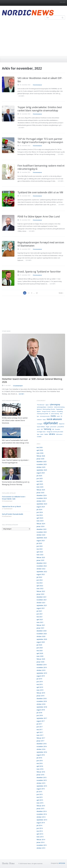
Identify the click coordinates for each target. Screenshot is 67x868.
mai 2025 (40, 481)
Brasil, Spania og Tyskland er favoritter (39, 272)
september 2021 (42, 605)
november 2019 (42, 668)
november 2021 (42, 600)
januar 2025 (40, 493)
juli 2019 (39, 679)
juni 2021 (40, 614)
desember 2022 (42, 563)
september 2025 (42, 470)
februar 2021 (41, 625)
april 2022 (40, 586)
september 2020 (42, 639)
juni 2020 (40, 648)
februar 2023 (41, 557)
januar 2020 (40, 662)
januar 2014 (40, 842)
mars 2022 (40, 589)
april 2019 (40, 687)
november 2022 (42, 566)
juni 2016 (40, 761)
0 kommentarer (37, 85)
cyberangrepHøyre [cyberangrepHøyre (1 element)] (42, 407)
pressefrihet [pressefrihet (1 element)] (61, 427)
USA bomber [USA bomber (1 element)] (59, 434)
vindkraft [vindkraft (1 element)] (39, 437)
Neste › (61, 293)
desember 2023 (42, 529)
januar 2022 (40, 594)
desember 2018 (42, 699)
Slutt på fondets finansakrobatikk (13, 514)
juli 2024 (39, 510)
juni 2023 (40, 546)
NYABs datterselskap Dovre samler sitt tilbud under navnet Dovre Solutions (15, 420)
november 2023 (42, 532)
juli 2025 (39, 476)
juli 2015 (39, 792)
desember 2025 (42, 462)
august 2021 (41, 608)
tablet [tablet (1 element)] (42, 434)
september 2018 (42, 707)
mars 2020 (40, 656)
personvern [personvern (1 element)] (53, 427)
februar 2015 (41, 806)
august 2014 (41, 823)
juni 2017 (40, 727)
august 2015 (41, 789)
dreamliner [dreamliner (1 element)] (50, 407)
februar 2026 (41, 456)
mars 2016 (40, 769)
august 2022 (41, 574)
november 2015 (42, 780)
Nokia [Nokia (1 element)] (44, 420)
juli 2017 (39, 724)
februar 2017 (41, 738)
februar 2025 (41, 490)
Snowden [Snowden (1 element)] (58, 429)
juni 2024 (40, 512)
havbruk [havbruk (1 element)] (54, 411)
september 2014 (42, 820)
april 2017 (40, 732)
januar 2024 (40, 526)
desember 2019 (42, 665)
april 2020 (40, 653)
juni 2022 (40, 580)
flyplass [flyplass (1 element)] (39, 411)
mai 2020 (40, 651)
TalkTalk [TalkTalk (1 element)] (46, 434)
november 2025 (42, 464)
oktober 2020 (41, 636)
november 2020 (42, 634)
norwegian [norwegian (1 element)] (40, 424)
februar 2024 (41, 524)
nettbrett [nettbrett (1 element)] (39, 420)
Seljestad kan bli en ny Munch (11, 507)
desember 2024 (42, 495)
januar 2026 (40, 459)
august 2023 (41, 541)
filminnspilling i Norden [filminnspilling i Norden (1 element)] (49, 409)
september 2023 (42, 538)
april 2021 (40, 620)
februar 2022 (41, 591)
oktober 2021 (41, 603)
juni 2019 (40, 682)
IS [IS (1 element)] (50, 414)
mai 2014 (40, 831)
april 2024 (40, 518)
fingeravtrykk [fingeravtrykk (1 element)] (59, 409)
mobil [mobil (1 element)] (58, 416)
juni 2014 (40, 828)
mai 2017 (40, 730)
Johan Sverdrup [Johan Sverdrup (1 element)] (55, 414)
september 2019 (42, 673)
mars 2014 (40, 837)
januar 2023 (40, 560)
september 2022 (42, 572)
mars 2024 (40, 521)
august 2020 (41, 642)
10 (37, 293)
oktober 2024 (41, 501)
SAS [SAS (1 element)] (53, 429)
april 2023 (40, 552)
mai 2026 (40, 447)
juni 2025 (40, 479)
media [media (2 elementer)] (53, 416)
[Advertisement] (33, 37)
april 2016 (40, 766)
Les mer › (22, 96)
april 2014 (40, 834)
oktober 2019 (41, 670)
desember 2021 (42, 597)
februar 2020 (41, 659)
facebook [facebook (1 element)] (39, 409)
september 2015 (42, 786)
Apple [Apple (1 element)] (47, 405)
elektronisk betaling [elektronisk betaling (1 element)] (59, 407)
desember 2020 (42, 631)
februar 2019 (41, 693)
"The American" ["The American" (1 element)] (41, 405)
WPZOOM (62, 863)
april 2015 (40, 800)
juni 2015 (40, 794)
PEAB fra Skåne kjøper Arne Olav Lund (39, 217)
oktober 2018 (41, 704)
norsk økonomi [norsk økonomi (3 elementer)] (54, 419)
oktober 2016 (41, 749)
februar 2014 (41, 840)
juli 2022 (39, 577)
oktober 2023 (41, 535)
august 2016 (41, 755)
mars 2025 (40, 487)
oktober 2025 (41, 467)
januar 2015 (40, 809)
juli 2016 (39, 758)
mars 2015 (40, 803)
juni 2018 (40, 715)
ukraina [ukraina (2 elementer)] (52, 434)
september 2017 (42, 718)
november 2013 (42, 845)
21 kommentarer (7, 509)
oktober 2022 (41, 569)
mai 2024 (40, 515)
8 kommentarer (7, 516)
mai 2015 (40, 797)
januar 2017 (40, 741)
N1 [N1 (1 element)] (62, 416)
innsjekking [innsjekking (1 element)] (60, 411)
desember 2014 (42, 811)
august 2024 (41, 507)
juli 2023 (39, 543)
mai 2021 (40, 617)
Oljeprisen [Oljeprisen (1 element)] (62, 424)
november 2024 (42, 498)
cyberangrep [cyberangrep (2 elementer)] (55, 405)
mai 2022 (40, 583)
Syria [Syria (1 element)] (38, 434)
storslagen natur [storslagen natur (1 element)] (41, 432)
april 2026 (40, 450)
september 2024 (42, 504)
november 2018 (42, 701)
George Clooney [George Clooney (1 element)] (46, 411)
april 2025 (40, 484)
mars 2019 (40, 690)
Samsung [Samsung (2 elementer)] (47, 429)
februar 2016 (41, 772)
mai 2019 (40, 684)
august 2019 (41, 676)
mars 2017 (40, 735)
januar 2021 (40, 628)
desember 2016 (42, 744)
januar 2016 (40, 775)
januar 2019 (40, 696)
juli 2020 (39, 645)
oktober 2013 (41, 848)
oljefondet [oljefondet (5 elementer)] (51, 423)
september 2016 (42, 752)
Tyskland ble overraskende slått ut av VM (40, 192)
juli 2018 (39, 713)
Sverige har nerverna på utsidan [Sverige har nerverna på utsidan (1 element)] (55, 432)
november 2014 (42, 814)
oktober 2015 (41, 783)
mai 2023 (40, 549)
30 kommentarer (7, 501)
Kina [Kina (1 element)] (61, 414)
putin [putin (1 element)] (38, 429)
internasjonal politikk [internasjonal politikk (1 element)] (42, 414)
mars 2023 (40, 555)
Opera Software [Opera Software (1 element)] (41, 427)
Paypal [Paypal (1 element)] (48, 427)
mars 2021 (40, 622)
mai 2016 (40, 763)
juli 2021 (39, 611)
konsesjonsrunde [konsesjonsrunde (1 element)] (45, 416)
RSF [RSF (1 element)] (42, 429)
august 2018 (41, 710)
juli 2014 (39, 825)
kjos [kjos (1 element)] (38, 416)
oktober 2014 (41, 817)
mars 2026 (40, 453)
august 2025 (41, 473)
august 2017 (41, 721)
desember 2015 (42, 778)
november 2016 (42, 746)
